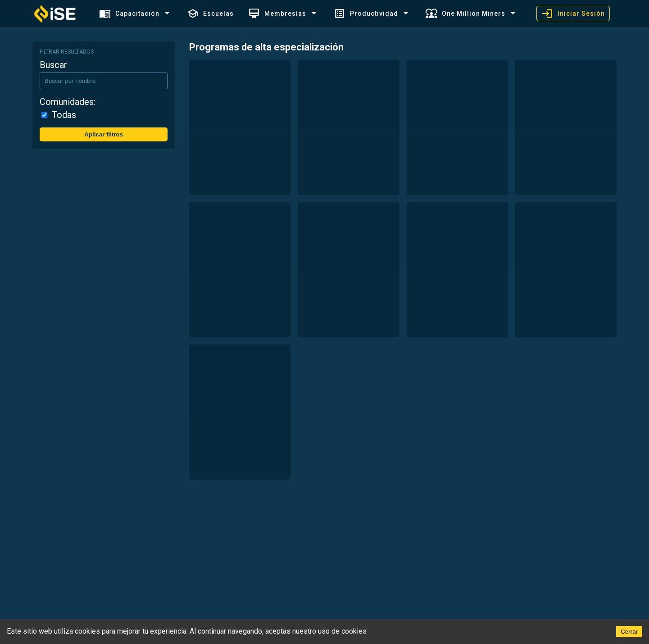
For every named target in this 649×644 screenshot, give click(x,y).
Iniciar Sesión (573, 14)
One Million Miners (465, 14)
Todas (64, 115)
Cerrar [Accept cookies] (629, 632)
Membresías (277, 14)
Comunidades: (68, 102)
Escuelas (210, 14)
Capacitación (129, 14)
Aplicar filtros (104, 134)
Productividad (366, 14)
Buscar (53, 65)
